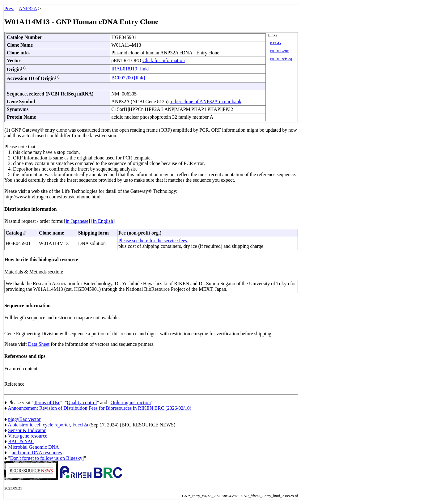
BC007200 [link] (128, 78)
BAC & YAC (21, 441)
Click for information (164, 60)
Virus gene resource (28, 436)
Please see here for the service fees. (153, 241)
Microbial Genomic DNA (33, 447)
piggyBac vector (24, 419)
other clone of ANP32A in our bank (206, 102)
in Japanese (77, 221)
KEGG (276, 43)
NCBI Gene (280, 51)
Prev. (9, 8)
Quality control (82, 402)
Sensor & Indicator (27, 430)
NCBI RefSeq (281, 59)
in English (103, 221)
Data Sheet (39, 344)
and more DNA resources (37, 453)
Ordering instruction (131, 402)
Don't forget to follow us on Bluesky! (47, 458)
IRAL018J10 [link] (130, 69)
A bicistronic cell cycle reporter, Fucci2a (48, 425)
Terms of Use (47, 402)
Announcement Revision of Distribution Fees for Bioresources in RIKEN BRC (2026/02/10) (100, 408)
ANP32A (28, 8)
